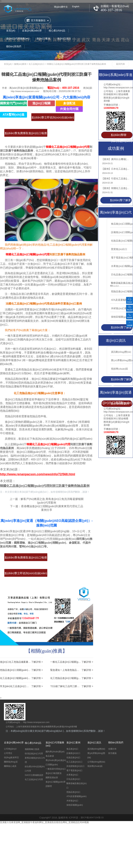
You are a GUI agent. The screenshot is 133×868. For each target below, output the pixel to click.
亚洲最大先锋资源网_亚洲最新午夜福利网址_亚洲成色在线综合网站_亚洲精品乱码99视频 (48, 822)
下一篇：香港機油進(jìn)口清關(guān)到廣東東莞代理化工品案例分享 (47, 508)
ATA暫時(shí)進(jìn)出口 (13, 115)
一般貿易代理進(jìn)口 (56, 769)
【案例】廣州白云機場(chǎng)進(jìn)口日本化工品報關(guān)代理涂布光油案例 (115, 159)
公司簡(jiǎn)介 (10, 749)
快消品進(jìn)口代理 (34, 753)
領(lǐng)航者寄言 (11, 757)
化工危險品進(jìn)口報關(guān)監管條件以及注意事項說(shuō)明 (72, 678)
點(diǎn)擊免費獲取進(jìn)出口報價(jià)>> (26, 134)
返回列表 (120, 64)
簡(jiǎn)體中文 (62, 7)
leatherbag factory (14, 817)
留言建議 (112, 753)
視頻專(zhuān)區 (95, 766)
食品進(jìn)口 (72, 749)
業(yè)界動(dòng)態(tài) (96, 755)
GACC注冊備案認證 (34, 775)
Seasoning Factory (33, 817)
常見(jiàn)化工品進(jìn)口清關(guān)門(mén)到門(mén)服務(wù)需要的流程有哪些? (21, 686)
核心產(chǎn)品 (57, 28)
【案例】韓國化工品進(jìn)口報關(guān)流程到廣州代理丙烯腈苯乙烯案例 (115, 188)
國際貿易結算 (52, 777)
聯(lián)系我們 (14, 44)
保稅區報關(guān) (75, 805)
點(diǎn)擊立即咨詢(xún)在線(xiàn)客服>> (53, 119)
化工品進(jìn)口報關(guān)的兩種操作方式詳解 (21, 678)
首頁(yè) (11, 28)
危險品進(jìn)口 (73, 792)
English (77, 7)
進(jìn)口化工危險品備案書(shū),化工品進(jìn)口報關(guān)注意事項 (21, 662)
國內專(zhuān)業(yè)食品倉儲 (55, 754)
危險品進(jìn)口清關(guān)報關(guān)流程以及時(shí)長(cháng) (21, 670)
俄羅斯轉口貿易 (32, 749)
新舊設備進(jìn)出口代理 (35, 760)
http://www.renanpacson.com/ (25, 91)
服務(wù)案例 (20, 64)
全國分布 (112, 749)
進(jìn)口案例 (43, 36)
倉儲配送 (69, 103)
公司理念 (8, 753)
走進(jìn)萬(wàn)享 (32, 28)
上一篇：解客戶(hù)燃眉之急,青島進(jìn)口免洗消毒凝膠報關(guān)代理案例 (46, 501)
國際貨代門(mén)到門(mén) (14, 104)
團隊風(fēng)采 (11, 762)
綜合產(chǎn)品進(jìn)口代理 (35, 768)
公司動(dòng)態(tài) (96, 762)
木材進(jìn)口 (72, 801)
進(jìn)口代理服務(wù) (18, 36)
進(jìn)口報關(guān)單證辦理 (55, 784)
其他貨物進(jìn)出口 (75, 766)
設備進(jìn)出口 (73, 753)
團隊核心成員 (10, 766)
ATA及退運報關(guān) (76, 796)
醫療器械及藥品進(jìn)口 (76, 785)
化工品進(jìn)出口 (37, 64)
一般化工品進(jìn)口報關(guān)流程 (72, 662)
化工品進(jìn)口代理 (34, 779)
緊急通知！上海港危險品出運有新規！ (72, 670)
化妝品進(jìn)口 (73, 757)
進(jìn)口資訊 (64, 36)
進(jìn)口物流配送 (54, 773)
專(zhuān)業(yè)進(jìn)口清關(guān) (56, 762)
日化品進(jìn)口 (73, 779)
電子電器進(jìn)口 (74, 770)
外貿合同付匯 (69, 109)
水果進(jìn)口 (72, 775)
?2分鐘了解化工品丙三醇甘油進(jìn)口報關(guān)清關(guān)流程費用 (72, 686)
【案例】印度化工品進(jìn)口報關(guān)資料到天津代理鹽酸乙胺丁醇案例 (115, 179)
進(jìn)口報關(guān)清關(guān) (41, 104)
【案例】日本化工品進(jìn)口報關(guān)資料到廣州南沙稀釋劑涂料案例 (115, 169)
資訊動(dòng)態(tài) (96, 749)
